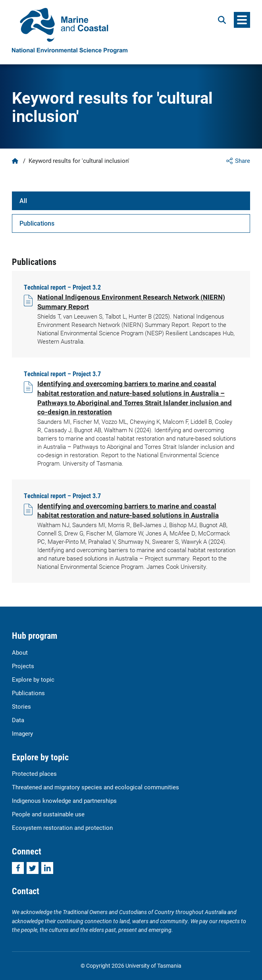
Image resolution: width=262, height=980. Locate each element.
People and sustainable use (48, 814)
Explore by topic (33, 679)
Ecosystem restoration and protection (62, 827)
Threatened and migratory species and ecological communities (95, 787)
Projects (23, 666)
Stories (21, 706)
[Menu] (242, 20)
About (20, 652)
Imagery (22, 733)
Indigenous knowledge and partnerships (64, 800)
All (23, 200)
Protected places (34, 773)
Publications (37, 223)
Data (18, 720)
